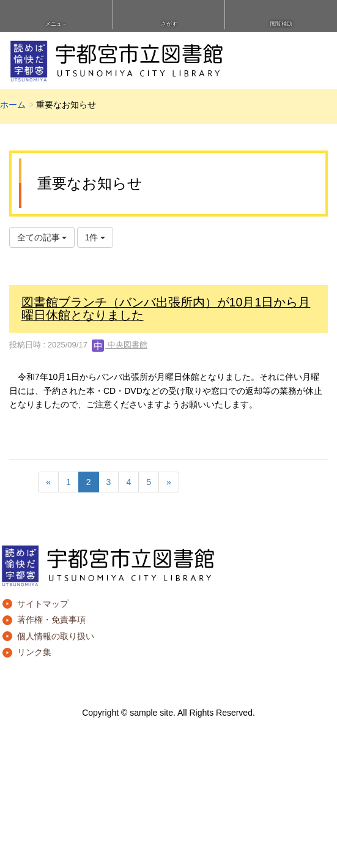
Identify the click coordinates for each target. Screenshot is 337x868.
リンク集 (34, 652)
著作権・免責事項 (51, 620)
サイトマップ (43, 604)
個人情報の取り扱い (56, 636)
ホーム (13, 105)
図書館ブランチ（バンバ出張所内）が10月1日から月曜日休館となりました (166, 309)
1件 (95, 237)
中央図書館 (120, 345)
